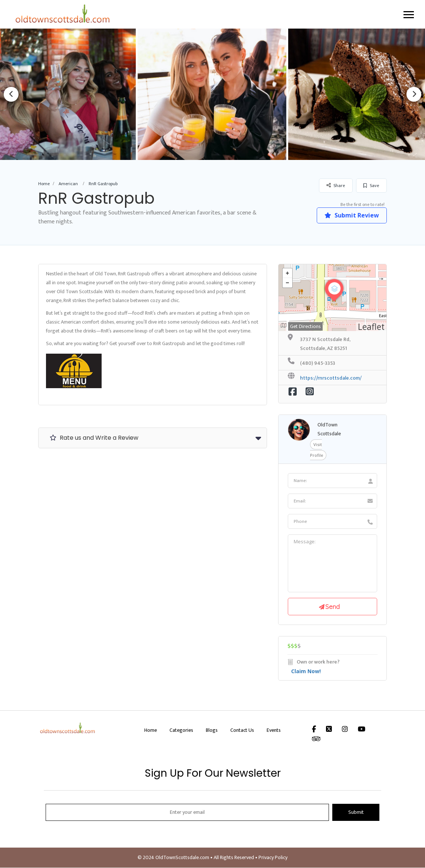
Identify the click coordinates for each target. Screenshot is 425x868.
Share (336, 185)
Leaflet (371, 327)
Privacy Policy (273, 858)
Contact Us (242, 731)
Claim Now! (306, 672)
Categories (181, 731)
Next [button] (414, 94)
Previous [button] (11, 94)
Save (371, 186)
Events (274, 731)
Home (44, 184)
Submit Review (351, 215)
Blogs (212, 731)
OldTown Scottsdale (329, 429)
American (68, 184)
